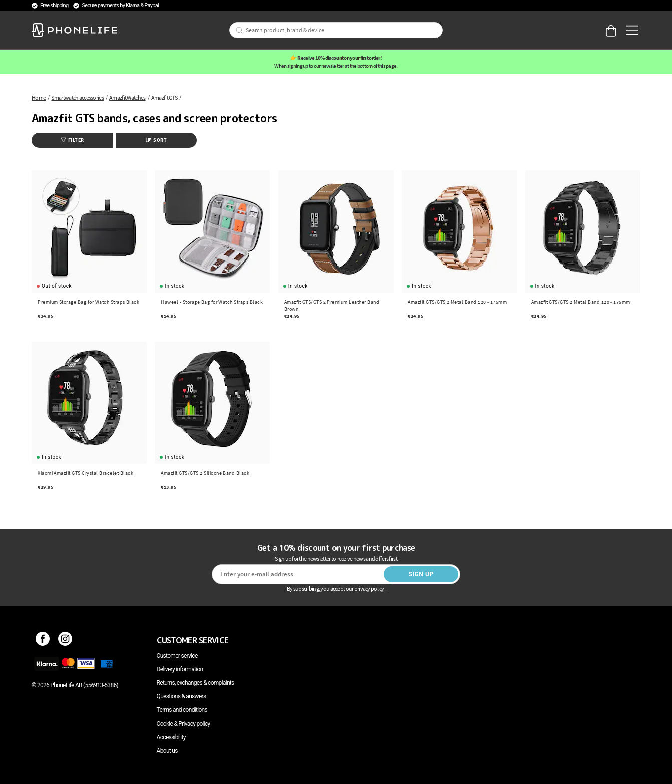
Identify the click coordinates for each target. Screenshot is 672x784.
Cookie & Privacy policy (184, 724)
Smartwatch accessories (77, 97)
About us (167, 751)
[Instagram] (65, 640)
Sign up (421, 574)
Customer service (177, 656)
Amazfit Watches (127, 97)
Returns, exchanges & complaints (196, 683)
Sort (156, 140)
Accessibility (171, 737)
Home (39, 97)
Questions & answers (182, 696)
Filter (72, 140)
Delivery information (180, 669)
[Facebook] (43, 640)
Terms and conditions (182, 710)
